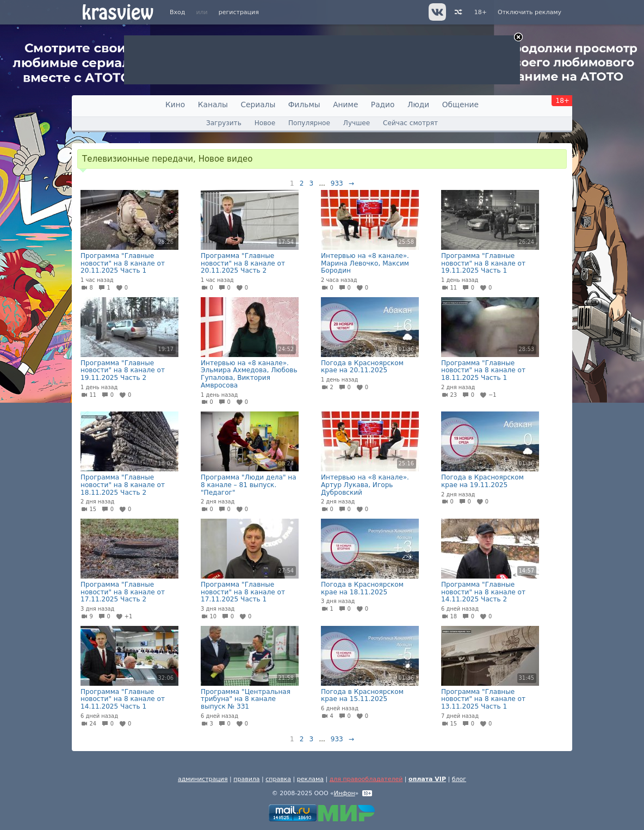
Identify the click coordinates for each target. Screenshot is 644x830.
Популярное (309, 123)
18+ (481, 12)
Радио (383, 104)
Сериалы (258, 104)
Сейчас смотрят (410, 123)
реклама (310, 779)
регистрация (239, 12)
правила (246, 779)
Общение (460, 104)
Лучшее (357, 123)
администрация (203, 779)
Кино (175, 104)
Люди (418, 104)
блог (459, 779)
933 (337, 183)
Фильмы (304, 104)
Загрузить (224, 123)
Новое (265, 123)
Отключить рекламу (530, 12)
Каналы (213, 104)
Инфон (345, 793)
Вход (177, 12)
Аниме (345, 104)
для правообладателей (366, 779)
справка (278, 779)
